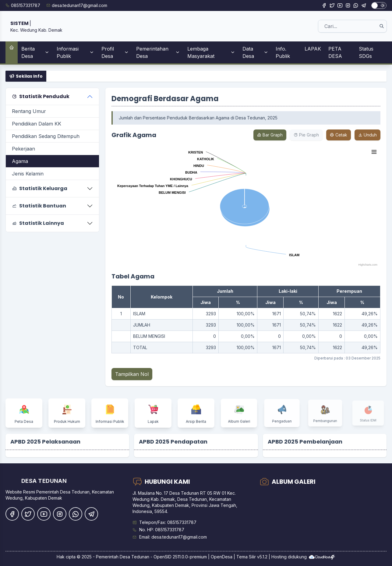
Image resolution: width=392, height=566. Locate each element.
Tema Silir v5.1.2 (252, 557)
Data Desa (255, 52)
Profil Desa (115, 52)
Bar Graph (270, 135)
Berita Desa (35, 52)
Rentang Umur (29, 111)
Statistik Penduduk (41, 96)
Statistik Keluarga (40, 188)
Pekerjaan (23, 149)
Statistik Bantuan (39, 206)
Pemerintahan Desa (158, 52)
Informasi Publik (76, 52)
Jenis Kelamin (28, 174)
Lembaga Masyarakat (211, 52)
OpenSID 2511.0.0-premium (180, 557)
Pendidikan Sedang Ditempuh (46, 136)
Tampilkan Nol (132, 374)
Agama (20, 161)
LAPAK (313, 49)
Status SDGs (366, 52)
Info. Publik (283, 52)
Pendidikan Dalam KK (37, 124)
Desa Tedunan (134, 557)
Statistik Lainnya (38, 223)
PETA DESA (335, 52)
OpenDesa (222, 557)
